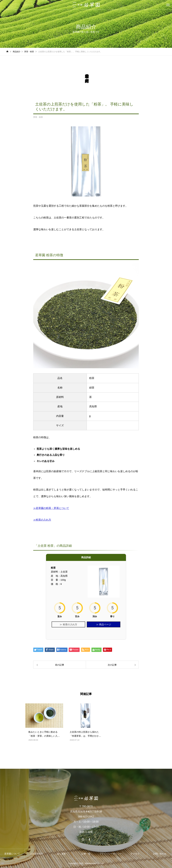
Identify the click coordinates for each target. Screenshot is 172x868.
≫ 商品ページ (104, 624)
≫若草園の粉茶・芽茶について (51, 508)
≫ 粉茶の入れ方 (68, 624)
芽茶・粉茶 (38, 117)
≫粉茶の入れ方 (42, 520)
